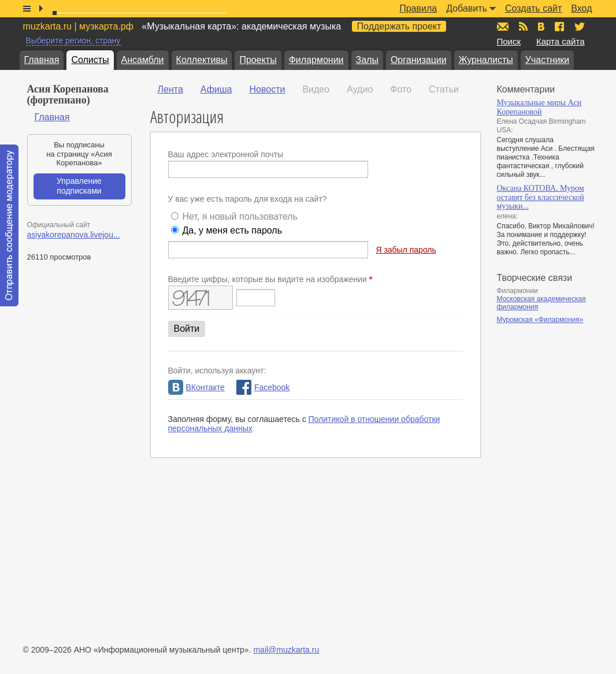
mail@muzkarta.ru (286, 650)
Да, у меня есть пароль (232, 230)
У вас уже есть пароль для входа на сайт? (248, 199)
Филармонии (316, 60)
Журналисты (486, 60)
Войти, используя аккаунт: (217, 371)
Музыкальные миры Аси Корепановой (539, 107)
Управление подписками (79, 186)
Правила (418, 8)
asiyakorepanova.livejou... (74, 235)
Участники (547, 60)
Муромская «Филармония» (540, 320)
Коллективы (202, 60)
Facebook (263, 387)
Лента (170, 89)
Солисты (90, 60)
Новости (267, 89)
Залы (367, 60)
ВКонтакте (196, 387)
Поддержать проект (399, 26)
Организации (419, 60)
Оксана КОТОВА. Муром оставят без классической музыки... (541, 197)
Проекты (258, 60)
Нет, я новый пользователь (240, 216)
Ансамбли (143, 60)
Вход (581, 8)
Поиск (509, 41)
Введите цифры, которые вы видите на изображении (270, 279)
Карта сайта (561, 41)
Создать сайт (533, 8)
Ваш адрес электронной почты (226, 154)
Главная (42, 60)
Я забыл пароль (406, 250)
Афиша (216, 89)
